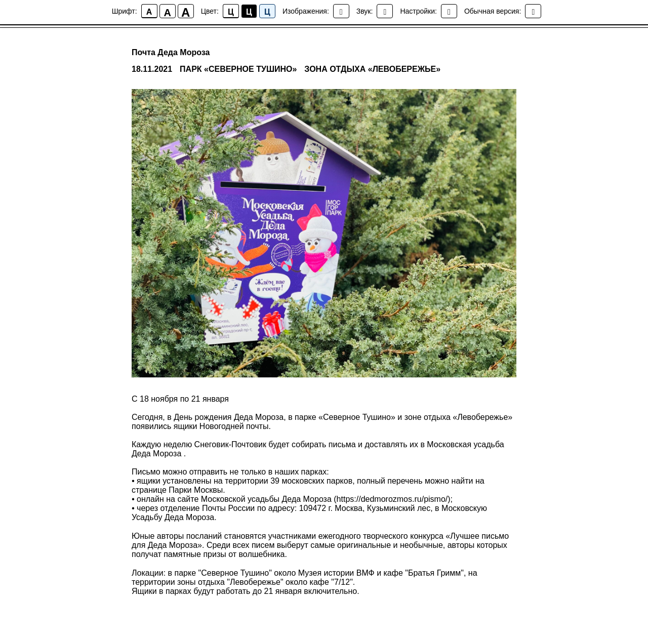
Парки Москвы (196, 490)
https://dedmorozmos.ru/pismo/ (392, 499)
